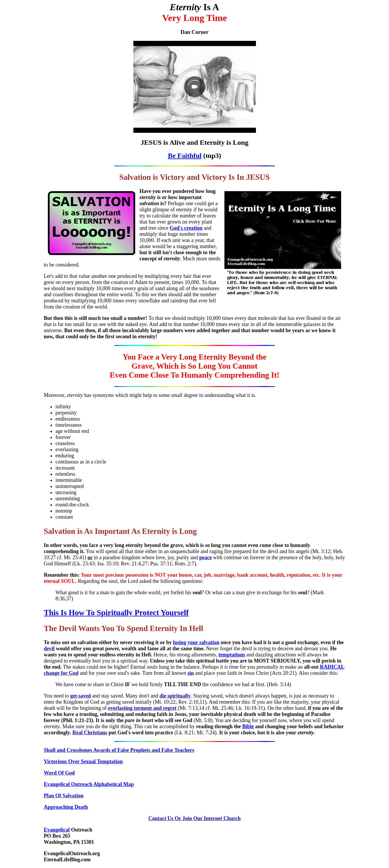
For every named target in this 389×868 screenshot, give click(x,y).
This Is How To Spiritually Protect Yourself (116, 613)
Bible (248, 726)
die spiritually (175, 696)
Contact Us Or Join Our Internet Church (194, 818)
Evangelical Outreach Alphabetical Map (89, 784)
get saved (81, 696)
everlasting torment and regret (142, 708)
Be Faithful (185, 156)
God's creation (186, 228)
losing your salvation (196, 642)
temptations (232, 655)
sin (191, 673)
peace (206, 557)
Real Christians (90, 733)
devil (49, 649)
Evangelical (57, 830)
